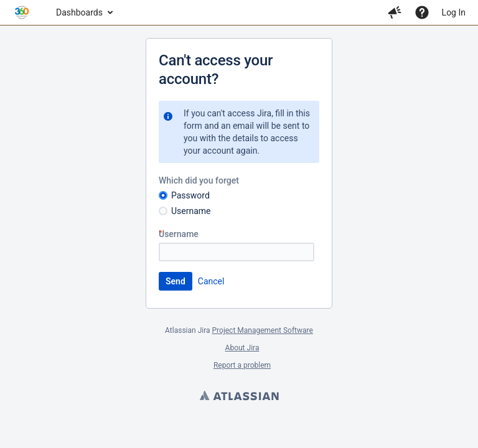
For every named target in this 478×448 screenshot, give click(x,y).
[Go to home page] (22, 12)
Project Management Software (263, 330)
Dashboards (79, 12)
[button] (395, 12)
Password (190, 195)
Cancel (211, 281)
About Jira (242, 348)
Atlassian (239, 397)
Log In (454, 12)
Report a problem (242, 365)
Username (191, 211)
